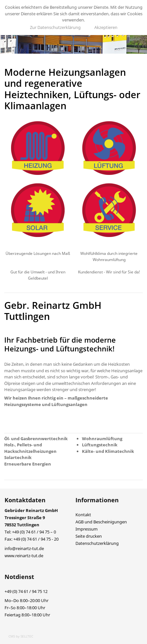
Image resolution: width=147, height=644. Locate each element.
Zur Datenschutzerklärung (55, 27)
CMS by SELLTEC (21, 636)
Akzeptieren (106, 27)
